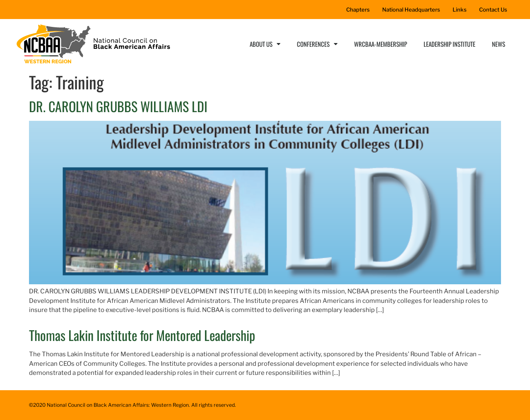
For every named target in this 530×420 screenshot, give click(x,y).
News (499, 44)
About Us (265, 44)
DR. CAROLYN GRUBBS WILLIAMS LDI (118, 106)
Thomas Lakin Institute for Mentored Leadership (142, 335)
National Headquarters (411, 10)
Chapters (358, 10)
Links (460, 10)
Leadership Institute (449, 44)
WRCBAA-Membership (381, 44)
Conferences (317, 44)
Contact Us (493, 10)
